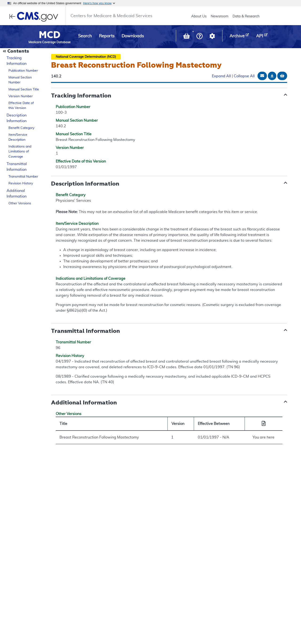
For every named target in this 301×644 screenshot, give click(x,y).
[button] (200, 37)
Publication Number (23, 71)
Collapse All (244, 76)
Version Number (21, 96)
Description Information (17, 118)
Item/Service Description (18, 137)
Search (85, 36)
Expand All (221, 76)
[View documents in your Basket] (187, 37)
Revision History (21, 183)
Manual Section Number (20, 80)
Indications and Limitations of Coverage (20, 151)
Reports (107, 36)
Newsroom (220, 16)
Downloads (133, 36)
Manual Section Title (24, 89)
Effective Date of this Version (21, 106)
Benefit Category (21, 128)
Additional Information (17, 194)
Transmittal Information (17, 167)
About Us (199, 16)
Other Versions (20, 203)
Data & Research (246, 16)
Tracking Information (17, 61)
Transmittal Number (23, 177)
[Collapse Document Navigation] (16, 51)
